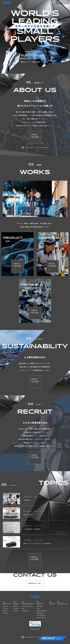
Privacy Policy (35, 629)
